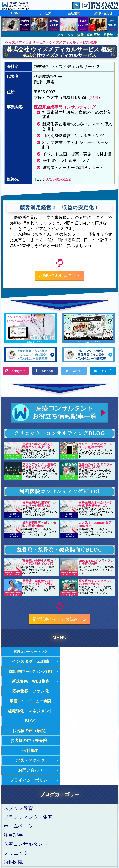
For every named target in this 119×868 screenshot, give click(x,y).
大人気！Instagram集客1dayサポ (95, 525)
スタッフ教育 (18, 740)
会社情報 (74, 13)
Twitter (76, 372)
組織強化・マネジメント (31, 682)
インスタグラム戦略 (89, 652)
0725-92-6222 (58, 179)
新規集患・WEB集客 (89, 662)
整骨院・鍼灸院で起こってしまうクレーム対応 (39, 583)
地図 (94, 97)
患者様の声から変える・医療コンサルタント (39, 446)
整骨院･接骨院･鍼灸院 (28, 803)
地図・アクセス (89, 702)
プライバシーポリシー (89, 712)
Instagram (18, 372)
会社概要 (31, 702)
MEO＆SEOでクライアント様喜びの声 (96, 563)
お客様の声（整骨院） (89, 692)
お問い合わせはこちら (59, 275)
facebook (47, 372)
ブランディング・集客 (28, 749)
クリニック (16, 785)
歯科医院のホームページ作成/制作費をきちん (95, 505)
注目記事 (13, 767)
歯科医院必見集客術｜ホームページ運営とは (39, 505)
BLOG (89, 682)
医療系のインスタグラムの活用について (95, 467)
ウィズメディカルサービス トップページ (40, 836)
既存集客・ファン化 (30, 672)
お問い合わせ (103, 13)
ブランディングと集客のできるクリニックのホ (39, 467)
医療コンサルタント (26, 776)
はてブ (105, 372)
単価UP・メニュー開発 (89, 672)
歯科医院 (13, 794)
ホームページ (18, 758)
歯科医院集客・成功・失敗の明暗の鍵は (39, 525)
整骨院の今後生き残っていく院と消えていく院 (39, 563)
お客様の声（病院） (31, 692)
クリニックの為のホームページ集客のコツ (95, 446)
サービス (45, 13)
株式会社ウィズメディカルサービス (60, 55)
